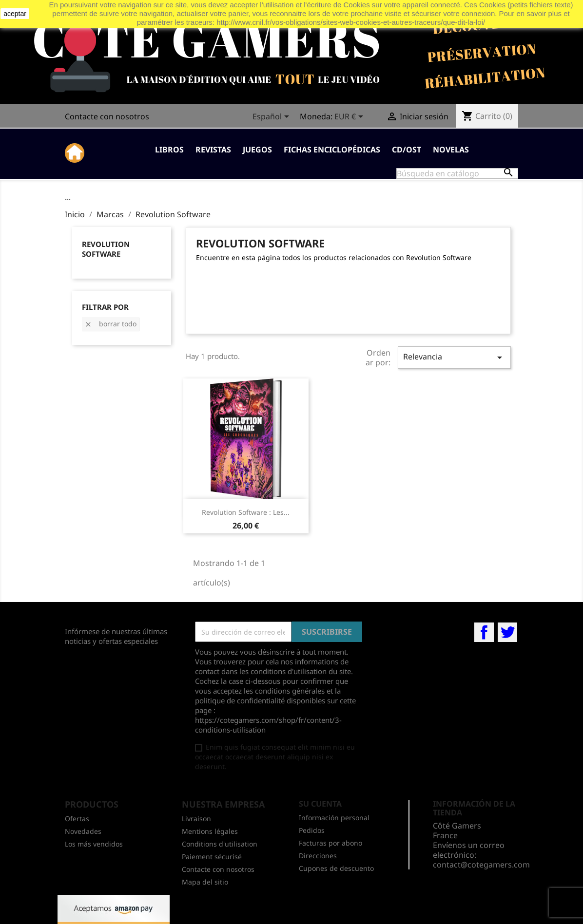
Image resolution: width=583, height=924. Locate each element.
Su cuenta (320, 804)
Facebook (484, 632)
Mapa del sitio (205, 882)
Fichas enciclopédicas (332, 150)
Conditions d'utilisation (220, 844)
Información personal (334, 818)
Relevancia (454, 357)
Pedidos (312, 830)
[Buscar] (457, 173)
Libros (169, 150)
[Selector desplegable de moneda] (350, 117)
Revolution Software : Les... (246, 512)
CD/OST (407, 150)
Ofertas (77, 819)
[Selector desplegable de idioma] (272, 117)
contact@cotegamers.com (481, 865)
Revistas (213, 150)
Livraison (196, 819)
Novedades (83, 831)
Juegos (257, 150)
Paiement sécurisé (212, 857)
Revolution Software (106, 249)
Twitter (507, 632)
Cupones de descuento (336, 868)
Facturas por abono (330, 843)
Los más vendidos (94, 844)
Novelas (451, 150)
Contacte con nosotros (107, 116)
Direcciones (318, 856)
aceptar (15, 14)
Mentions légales (210, 831)
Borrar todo (110, 324)
